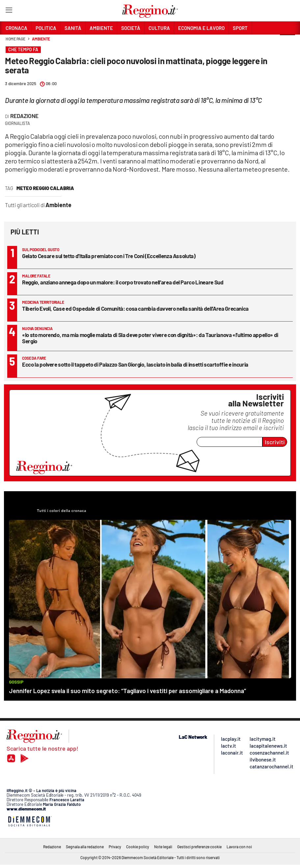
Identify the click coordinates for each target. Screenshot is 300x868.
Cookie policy (138, 847)
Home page (15, 39)
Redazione (24, 116)
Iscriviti (275, 442)
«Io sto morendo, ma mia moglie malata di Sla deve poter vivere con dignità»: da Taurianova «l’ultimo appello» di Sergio (150, 338)
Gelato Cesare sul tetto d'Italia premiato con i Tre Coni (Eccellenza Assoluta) (109, 256)
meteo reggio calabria (45, 188)
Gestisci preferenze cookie (199, 847)
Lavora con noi (239, 847)
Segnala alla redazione (85, 847)
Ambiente (41, 39)
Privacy (115, 847)
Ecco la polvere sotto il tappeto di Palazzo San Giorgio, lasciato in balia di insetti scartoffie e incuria (135, 364)
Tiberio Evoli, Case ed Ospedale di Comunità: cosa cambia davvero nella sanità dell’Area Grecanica (135, 308)
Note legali (163, 847)
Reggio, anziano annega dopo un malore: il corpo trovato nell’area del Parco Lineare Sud (123, 282)
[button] (287, 42)
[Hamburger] (9, 11)
